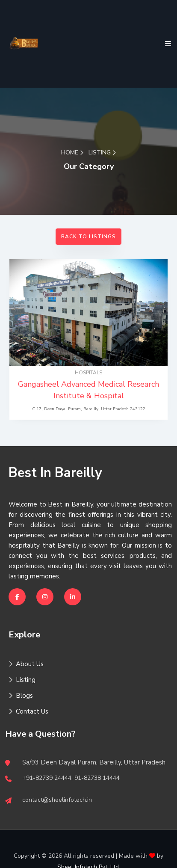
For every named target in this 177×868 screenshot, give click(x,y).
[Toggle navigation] (166, 44)
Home (72, 153)
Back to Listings (88, 237)
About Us (26, 664)
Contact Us (28, 711)
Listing (22, 680)
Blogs (21, 696)
